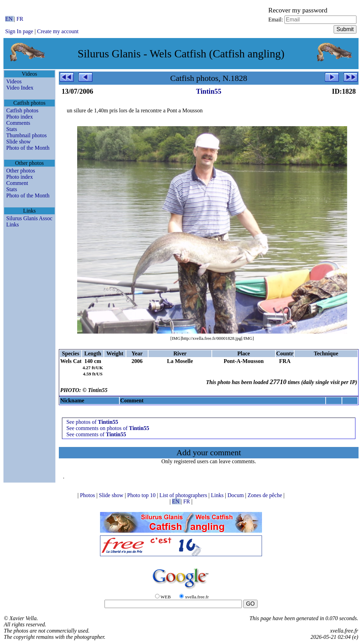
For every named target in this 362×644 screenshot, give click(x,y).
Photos (88, 495)
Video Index (20, 88)
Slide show (19, 142)
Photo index (20, 117)
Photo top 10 (142, 495)
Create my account (58, 31)
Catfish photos (22, 110)
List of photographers (184, 495)
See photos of (92, 422)
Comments (18, 123)
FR (20, 19)
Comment (17, 183)
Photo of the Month (28, 148)
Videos (14, 81)
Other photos (21, 171)
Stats (12, 129)
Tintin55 (209, 91)
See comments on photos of (108, 428)
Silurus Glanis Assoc (29, 218)
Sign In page (19, 31)
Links (12, 225)
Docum (236, 495)
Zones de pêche (266, 495)
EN (10, 19)
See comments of (96, 434)
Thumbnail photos (26, 135)
